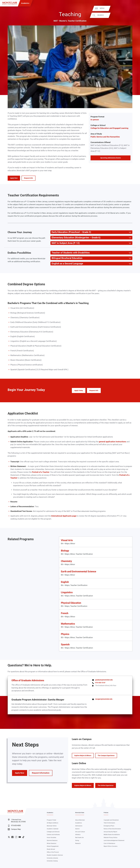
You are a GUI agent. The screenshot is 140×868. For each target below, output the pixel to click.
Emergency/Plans (109, 826)
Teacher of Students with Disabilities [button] (70, 253)
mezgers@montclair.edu (104, 699)
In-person (95, 120)
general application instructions (112, 442)
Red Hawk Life (79, 838)
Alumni (77, 829)
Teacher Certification (77, 21)
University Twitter (9, 837)
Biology (65, 551)
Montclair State (80, 813)
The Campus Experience (106, 755)
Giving (77, 840)
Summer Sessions (52, 840)
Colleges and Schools (53, 832)
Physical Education (71, 603)
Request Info (28, 178)
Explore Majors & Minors (83, 755)
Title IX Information (109, 823)
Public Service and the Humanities (105, 137)
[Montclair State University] (10, 3)
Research (78, 843)
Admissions (79, 826)
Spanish (65, 644)
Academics (25, 3)
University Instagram (16, 837)
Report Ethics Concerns (111, 846)
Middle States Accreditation (112, 835)
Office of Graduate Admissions (28, 680)
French (65, 613)
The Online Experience (106, 785)
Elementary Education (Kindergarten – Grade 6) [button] (75, 238)
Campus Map (14, 829)
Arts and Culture (80, 832)
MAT (56, 21)
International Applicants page (64, 516)
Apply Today (79, 390)
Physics (65, 634)
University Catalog (52, 861)
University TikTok (23, 837)
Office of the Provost (53, 852)
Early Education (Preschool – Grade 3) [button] (71, 232)
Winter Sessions (52, 843)
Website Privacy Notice (110, 838)
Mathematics (68, 624)
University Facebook (13, 837)
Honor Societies (51, 838)
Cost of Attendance (109, 843)
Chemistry (66, 561)
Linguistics (67, 592)
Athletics (78, 835)
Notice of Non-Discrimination (112, 829)
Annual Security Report (110, 832)
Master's (63, 21)
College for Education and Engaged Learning (109, 128)
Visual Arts (67, 540)
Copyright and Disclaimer (111, 820)
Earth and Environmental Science (79, 572)
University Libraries (52, 858)
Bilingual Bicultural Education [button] (66, 258)
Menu (134, 8)
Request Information (41, 773)
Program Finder (51, 820)
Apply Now (14, 178)
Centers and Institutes (53, 835)
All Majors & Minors (52, 823)
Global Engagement (53, 846)
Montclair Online (52, 826)
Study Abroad (51, 849)
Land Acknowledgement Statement (114, 840)
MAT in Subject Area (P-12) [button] (65, 243)
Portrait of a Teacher (41, 472)
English (65, 582)
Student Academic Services (55, 855)
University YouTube (20, 837)
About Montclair (80, 820)
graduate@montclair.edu (104, 680)
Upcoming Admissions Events (111, 158)
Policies (106, 813)
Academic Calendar (53, 829)
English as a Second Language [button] (67, 264)
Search (132, 15)
